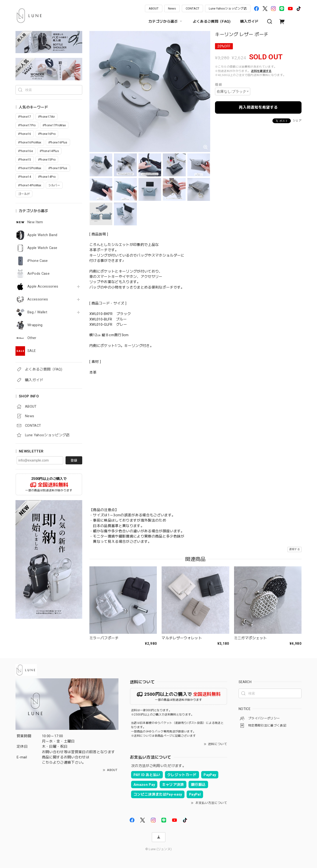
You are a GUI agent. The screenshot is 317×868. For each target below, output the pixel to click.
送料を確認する (261, 71)
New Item (35, 222)
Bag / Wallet (37, 312)
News (172, 8)
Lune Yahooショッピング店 (228, 8)
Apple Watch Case (42, 248)
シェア (297, 121)
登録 (74, 460)
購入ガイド (249, 21)
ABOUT (154, 8)
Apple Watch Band (42, 235)
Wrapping (35, 325)
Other (32, 338)
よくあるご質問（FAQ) (212, 21)
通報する (294, 549)
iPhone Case (38, 261)
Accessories (38, 299)
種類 (218, 85)
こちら (47, 762)
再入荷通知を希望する (258, 107)
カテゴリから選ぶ (166, 21)
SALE (32, 351)
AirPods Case (38, 274)
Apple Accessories (43, 287)
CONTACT (192, 8)
